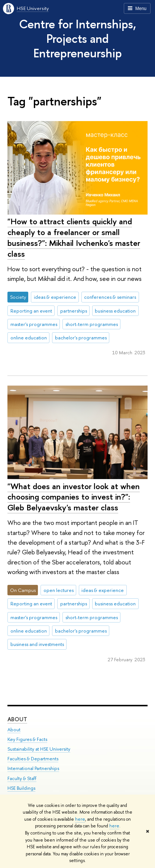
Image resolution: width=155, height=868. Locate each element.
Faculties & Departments (33, 759)
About (17, 719)
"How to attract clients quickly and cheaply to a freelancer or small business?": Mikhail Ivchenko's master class (74, 237)
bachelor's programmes (81, 338)
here (80, 819)
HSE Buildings (21, 788)
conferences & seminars (110, 297)
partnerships (74, 311)
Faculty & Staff (22, 778)
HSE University (33, 8)
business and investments (37, 644)
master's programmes (34, 324)
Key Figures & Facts (27, 739)
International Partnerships (33, 768)
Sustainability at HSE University (39, 749)
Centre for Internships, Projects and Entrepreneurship (77, 38)
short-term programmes (92, 324)
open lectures (59, 590)
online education (29, 338)
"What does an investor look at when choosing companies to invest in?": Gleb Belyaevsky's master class (74, 497)
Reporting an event (31, 311)
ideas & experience (55, 297)
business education (115, 311)
